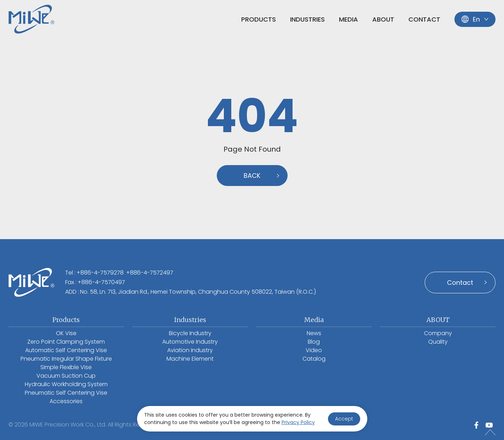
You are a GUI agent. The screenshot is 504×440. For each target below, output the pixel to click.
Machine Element (190, 359)
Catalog (314, 359)
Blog (314, 342)
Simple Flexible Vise (66, 367)
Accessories (66, 401)
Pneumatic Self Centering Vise (66, 393)
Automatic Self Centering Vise (66, 350)
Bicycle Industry (190, 333)
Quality (438, 342)
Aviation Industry (190, 350)
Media (349, 19)
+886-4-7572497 (150, 273)
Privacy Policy (298, 422)
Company (438, 333)
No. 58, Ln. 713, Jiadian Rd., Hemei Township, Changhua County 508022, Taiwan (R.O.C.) (198, 292)
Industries (307, 19)
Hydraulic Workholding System (66, 384)
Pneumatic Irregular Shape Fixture (66, 359)
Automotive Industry (190, 342)
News (314, 333)
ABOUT (383, 19)
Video (314, 350)
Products (259, 19)
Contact (424, 19)
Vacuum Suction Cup (66, 376)
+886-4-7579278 (100, 273)
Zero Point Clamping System (66, 342)
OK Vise (66, 333)
